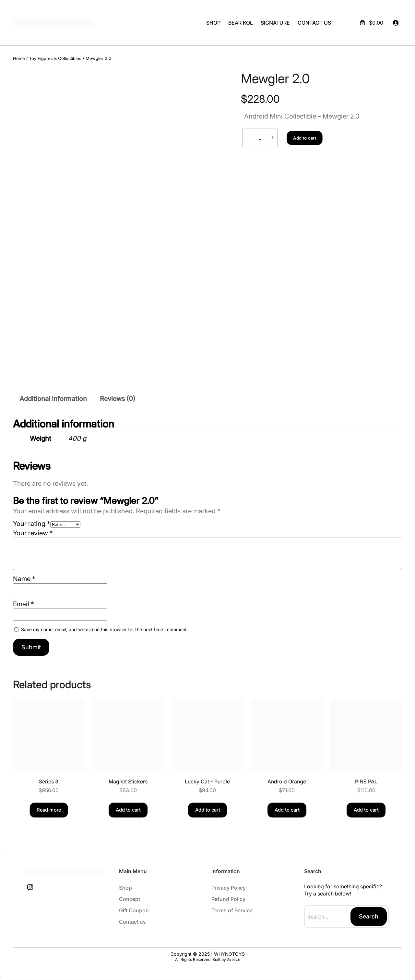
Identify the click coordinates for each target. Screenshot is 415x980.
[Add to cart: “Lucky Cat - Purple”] (207, 811)
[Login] (396, 23)
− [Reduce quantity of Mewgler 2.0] (248, 138)
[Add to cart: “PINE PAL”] (366, 811)
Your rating (32, 525)
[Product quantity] (260, 138)
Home (19, 58)
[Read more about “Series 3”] (49, 811)
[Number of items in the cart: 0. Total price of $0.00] (371, 23)
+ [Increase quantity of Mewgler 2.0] (273, 138)
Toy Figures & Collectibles (55, 58)
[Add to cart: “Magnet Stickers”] (128, 811)
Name (24, 580)
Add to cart (305, 138)
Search (369, 917)
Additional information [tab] (53, 400)
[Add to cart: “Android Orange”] (287, 811)
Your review (33, 534)
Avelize (234, 961)
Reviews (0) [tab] (118, 400)
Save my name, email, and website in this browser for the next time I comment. (105, 630)
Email (24, 605)
